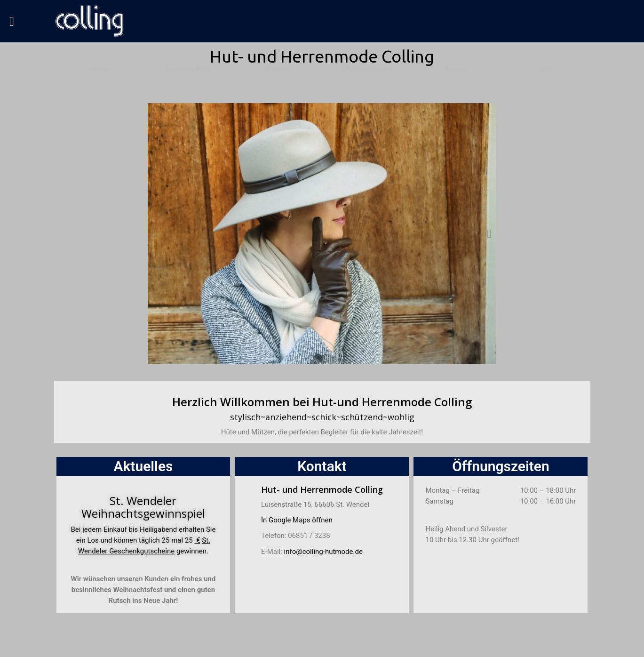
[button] (155, 234)
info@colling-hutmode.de (323, 552)
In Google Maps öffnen (297, 520)
